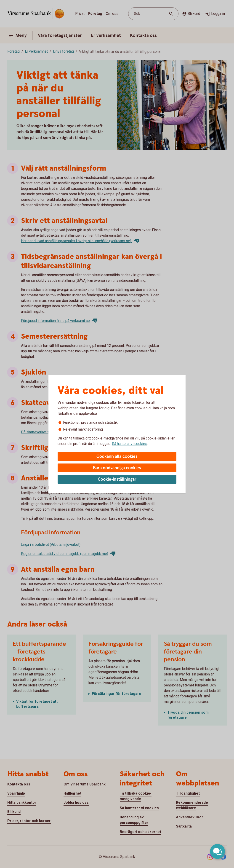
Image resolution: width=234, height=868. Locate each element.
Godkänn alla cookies (117, 457)
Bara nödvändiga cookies (117, 468)
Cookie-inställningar (117, 479)
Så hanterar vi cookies (130, 444)
